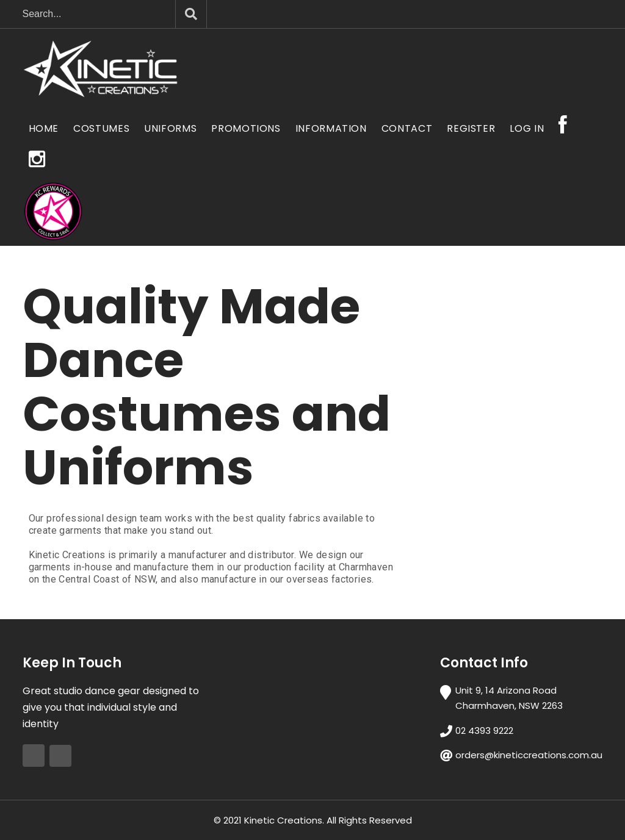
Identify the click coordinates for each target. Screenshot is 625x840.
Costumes (101, 128)
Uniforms (170, 128)
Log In (527, 128)
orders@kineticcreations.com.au (529, 755)
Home (44, 128)
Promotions (246, 128)
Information (331, 128)
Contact (407, 128)
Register (471, 128)
